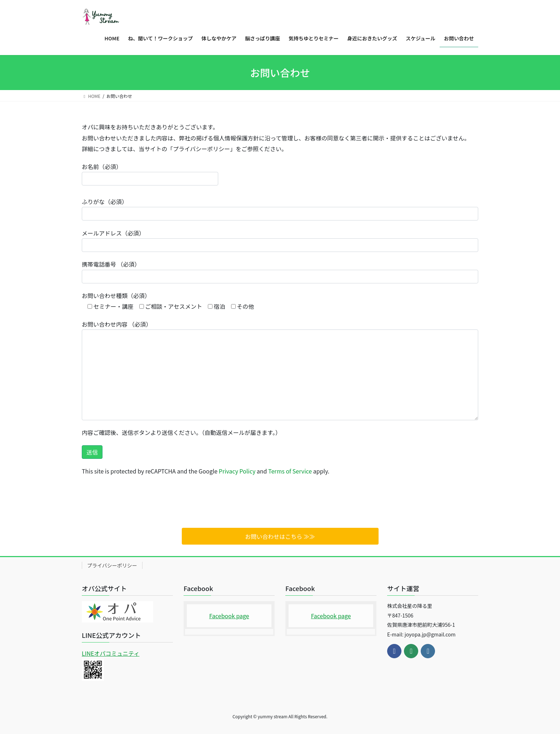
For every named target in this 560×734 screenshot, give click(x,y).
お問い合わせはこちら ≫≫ (280, 536)
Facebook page (229, 616)
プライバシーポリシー (112, 565)
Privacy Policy (237, 471)
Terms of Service (290, 471)
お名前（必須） (150, 174)
